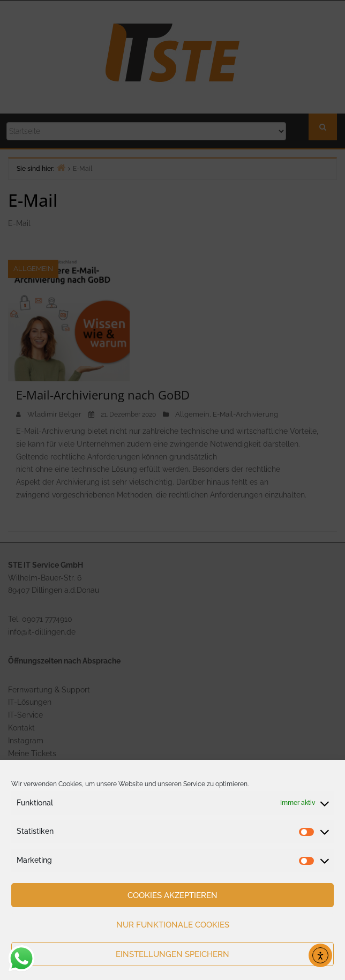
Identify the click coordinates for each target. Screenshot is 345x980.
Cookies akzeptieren (172, 895)
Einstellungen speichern (172, 954)
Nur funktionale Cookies (173, 925)
